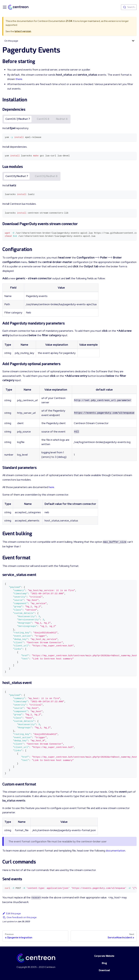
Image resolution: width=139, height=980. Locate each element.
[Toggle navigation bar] (5, 7)
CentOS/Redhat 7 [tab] (17, 176)
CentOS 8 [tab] (43, 119)
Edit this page (12, 913)
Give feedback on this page (22, 917)
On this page (11, 41)
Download (104, 970)
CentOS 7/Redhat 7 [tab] (18, 119)
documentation (115, 851)
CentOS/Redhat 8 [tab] (46, 176)
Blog (104, 963)
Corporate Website (104, 956)
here (51, 487)
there (19, 79)
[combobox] (129, 7)
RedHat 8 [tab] (62, 119)
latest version (23, 31)
